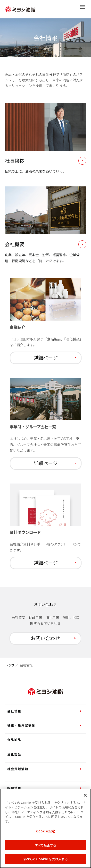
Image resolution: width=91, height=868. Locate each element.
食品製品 (14, 740)
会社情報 (14, 711)
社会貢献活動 (18, 769)
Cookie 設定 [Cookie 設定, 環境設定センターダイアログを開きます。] (45, 831)
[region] (45, 828)
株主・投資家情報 (21, 725)
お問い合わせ (45, 638)
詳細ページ (46, 357)
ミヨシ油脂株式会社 (20, 9)
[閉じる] (85, 795)
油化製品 (14, 754)
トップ (10, 665)
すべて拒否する (46, 845)
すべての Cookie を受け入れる (45, 859)
